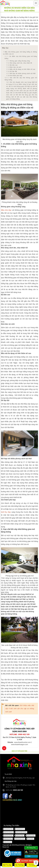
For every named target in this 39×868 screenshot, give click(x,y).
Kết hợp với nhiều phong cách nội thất (21, 73)
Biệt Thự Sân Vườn (20, 839)
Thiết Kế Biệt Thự (20, 829)
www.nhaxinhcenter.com (22, 742)
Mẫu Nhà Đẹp (8, 842)
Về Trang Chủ (31, 848)
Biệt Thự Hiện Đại (9, 832)
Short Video (31, 839)
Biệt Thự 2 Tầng (20, 835)
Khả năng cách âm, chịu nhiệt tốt (19, 63)
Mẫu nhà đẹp (6, 210)
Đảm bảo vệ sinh (14, 67)
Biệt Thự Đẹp (7, 865)
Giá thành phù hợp (14, 76)
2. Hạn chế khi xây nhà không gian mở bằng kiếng (21, 79)
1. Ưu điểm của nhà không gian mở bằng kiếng (21, 57)
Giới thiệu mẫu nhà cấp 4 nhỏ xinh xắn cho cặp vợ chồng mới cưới (19, 709)
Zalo (29, 856)
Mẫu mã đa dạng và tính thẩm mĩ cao (21, 69)
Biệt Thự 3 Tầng (31, 835)
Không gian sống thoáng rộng (18, 61)
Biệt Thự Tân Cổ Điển (21, 832)
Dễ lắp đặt (12, 71)
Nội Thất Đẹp (20, 865)
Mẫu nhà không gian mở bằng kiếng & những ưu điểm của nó (20, 53)
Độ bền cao (12, 65)
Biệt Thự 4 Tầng (8, 839)
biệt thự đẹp (6, 512)
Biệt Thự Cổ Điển (8, 835)
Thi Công (32, 865)
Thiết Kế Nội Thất (8, 829)
